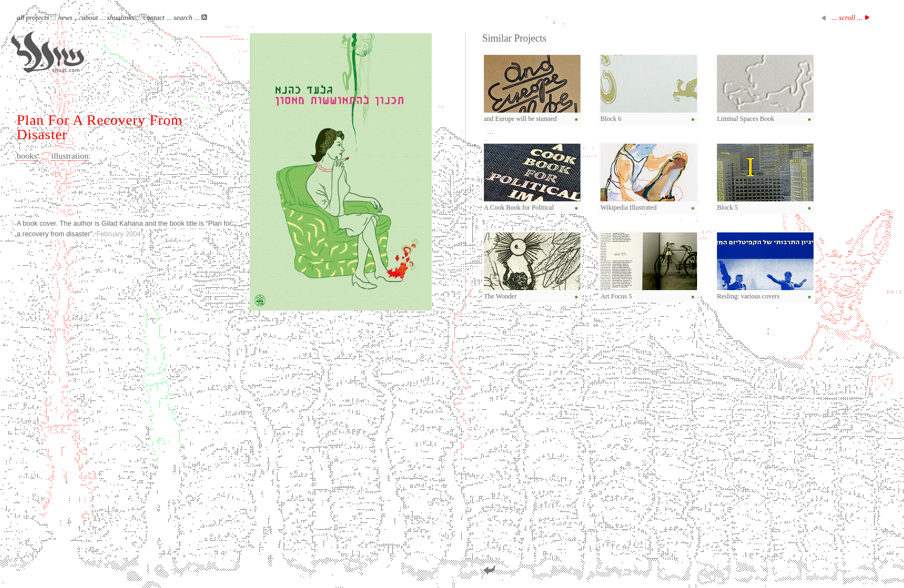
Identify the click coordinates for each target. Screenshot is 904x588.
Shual (48, 52)
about (90, 17)
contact (154, 17)
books (27, 156)
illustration (70, 156)
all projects (33, 17)
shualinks (121, 17)
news (65, 17)
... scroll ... (847, 17)
